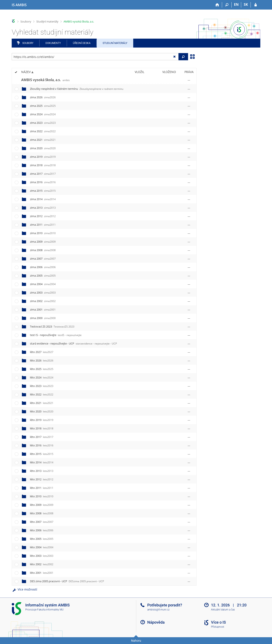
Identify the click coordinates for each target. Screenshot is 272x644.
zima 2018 (43, 165)
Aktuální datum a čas (223, 610)
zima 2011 (43, 225)
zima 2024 (43, 114)
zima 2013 (43, 208)
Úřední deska (82, 43)
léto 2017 (42, 437)
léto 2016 (42, 445)
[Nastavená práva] (189, 80)
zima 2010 (43, 233)
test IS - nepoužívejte (56, 335)
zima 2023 (43, 123)
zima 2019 (43, 157)
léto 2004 (42, 547)
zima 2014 (43, 199)
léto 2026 (42, 360)
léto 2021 (42, 403)
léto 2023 (42, 386)
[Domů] (217, 5)
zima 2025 (43, 106)
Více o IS (218, 622)
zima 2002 (43, 301)
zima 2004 (43, 284)
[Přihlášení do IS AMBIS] (256, 5)
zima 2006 (43, 267)
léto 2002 (42, 564)
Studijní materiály (47, 21)
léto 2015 (42, 454)
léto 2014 (42, 462)
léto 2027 (42, 352)
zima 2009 (43, 242)
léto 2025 (42, 369)
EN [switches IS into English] (236, 4)
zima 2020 (43, 148)
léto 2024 (42, 377)
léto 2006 (42, 530)
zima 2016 (43, 182)
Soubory (26, 21)
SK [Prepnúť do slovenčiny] (246, 4)
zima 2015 (43, 191)
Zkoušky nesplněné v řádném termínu (77, 89)
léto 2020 (42, 411)
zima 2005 (43, 276)
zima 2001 (43, 309)
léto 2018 (42, 428)
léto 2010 (42, 496)
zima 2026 (43, 97)
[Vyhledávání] (227, 5)
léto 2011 (42, 488)
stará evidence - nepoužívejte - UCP (73, 343)
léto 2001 (42, 573)
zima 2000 (43, 318)
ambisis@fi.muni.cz (158, 610)
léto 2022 (42, 394)
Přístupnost (218, 627)
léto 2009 (42, 505)
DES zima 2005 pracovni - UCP (67, 581)
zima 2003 (43, 292)
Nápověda (156, 622)
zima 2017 (43, 174)
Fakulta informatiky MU (50, 610)
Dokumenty (53, 43)
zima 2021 (43, 140)
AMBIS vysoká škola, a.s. (79, 21)
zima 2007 (43, 259)
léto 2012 (42, 479)
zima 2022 (43, 131)
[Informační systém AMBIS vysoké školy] (19, 5)
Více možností (24, 589)
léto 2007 (42, 522)
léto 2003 (42, 556)
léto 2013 (42, 471)
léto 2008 (42, 513)
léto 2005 (42, 539)
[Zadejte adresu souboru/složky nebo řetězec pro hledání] (95, 57)
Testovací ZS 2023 (52, 326)
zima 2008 (43, 250)
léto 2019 (42, 420)
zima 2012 (43, 216)
